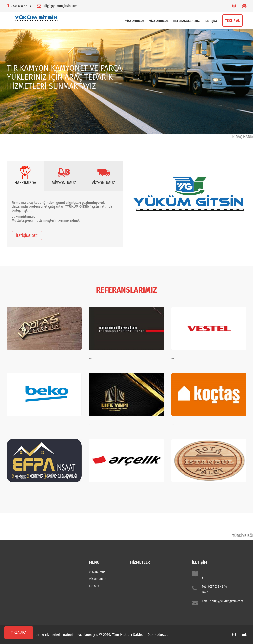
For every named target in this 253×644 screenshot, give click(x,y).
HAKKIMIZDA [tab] (25, 175)
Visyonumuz (97, 572)
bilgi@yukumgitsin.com (61, 6)
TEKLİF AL (232, 21)
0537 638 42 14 (21, 6)
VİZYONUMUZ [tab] (103, 175)
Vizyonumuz (159, 21)
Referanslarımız (186, 21)
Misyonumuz (134, 21)
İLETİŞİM (211, 21)
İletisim (94, 586)
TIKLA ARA (19, 632)
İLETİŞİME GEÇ (27, 236)
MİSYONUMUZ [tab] (64, 175)
